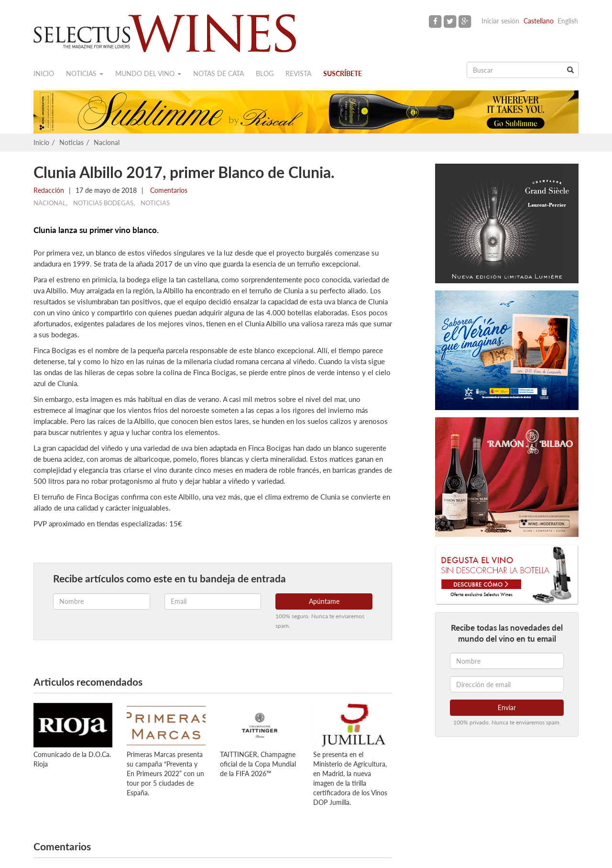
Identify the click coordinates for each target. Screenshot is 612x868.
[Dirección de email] (507, 684)
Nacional (107, 142)
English (568, 21)
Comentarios (168, 190)
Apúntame (324, 601)
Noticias (85, 73)
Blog (265, 73)
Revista (298, 73)
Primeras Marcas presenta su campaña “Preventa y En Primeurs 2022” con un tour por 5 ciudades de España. (165, 773)
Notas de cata (219, 73)
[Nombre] (507, 661)
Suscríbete (343, 73)
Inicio (44, 73)
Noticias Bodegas (103, 203)
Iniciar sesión (500, 21)
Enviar (507, 707)
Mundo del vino (148, 73)
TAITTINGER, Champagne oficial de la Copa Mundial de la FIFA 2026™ (258, 764)
